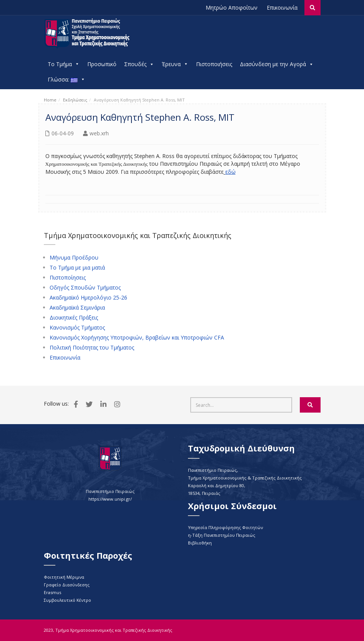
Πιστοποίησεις (68, 278)
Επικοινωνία (282, 7)
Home (50, 100)
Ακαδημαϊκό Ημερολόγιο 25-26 (88, 298)
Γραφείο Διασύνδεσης (67, 585)
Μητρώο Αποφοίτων (232, 7)
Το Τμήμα (64, 64)
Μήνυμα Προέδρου (74, 258)
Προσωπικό (102, 64)
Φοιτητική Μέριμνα (64, 577)
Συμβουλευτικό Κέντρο (67, 600)
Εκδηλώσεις (75, 100)
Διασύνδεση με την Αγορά (277, 64)
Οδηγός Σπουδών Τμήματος (85, 288)
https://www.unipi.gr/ (110, 499)
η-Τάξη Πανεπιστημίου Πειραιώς (222, 535)
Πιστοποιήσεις (214, 64)
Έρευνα (175, 64)
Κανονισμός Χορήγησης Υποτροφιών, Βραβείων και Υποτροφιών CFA (137, 338)
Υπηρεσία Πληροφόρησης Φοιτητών (225, 527)
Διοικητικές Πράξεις (74, 318)
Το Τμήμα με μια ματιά (77, 268)
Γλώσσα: (66, 80)
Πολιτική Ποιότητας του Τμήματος (92, 348)
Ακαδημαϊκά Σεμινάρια (77, 308)
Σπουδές (139, 64)
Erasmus (52, 592)
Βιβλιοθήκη (200, 543)
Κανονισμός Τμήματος (77, 328)
